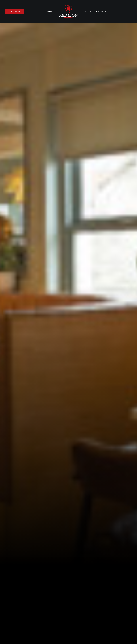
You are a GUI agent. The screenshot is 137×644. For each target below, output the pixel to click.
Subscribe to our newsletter (68, 568)
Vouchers (89, 11)
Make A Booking (45, 524)
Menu (50, 11)
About (41, 11)
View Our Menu (47, 185)
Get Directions (15, 545)
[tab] (68, 443)
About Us (42, 520)
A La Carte (76, 520)
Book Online (113, 538)
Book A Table (90, 185)
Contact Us (101, 11)
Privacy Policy (68, 623)
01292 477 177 (11, 538)
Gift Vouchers (44, 528)
